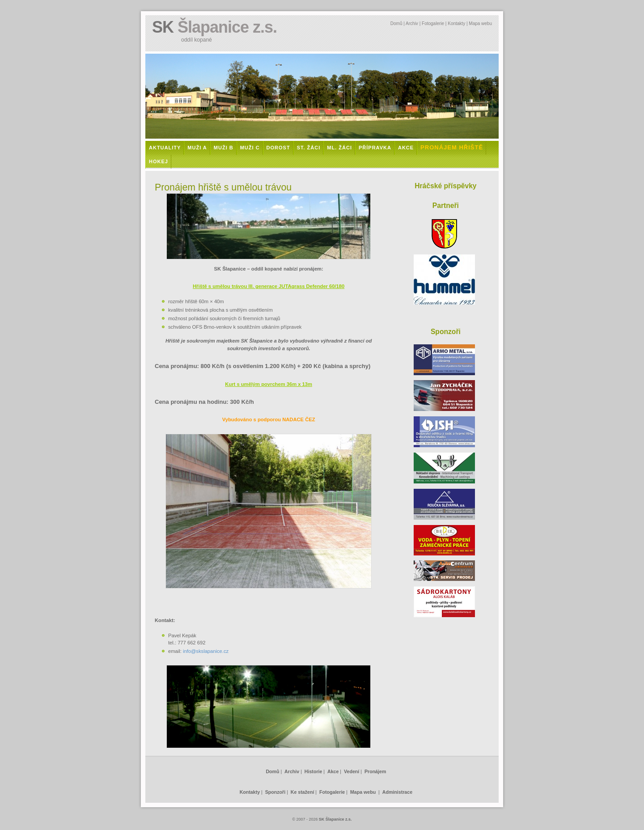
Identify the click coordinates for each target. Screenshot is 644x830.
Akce (406, 148)
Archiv (412, 23)
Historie (314, 771)
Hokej (159, 161)
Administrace (397, 792)
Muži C (250, 148)
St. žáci (309, 148)
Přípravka (375, 148)
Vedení (352, 771)
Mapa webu (480, 23)
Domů (396, 23)
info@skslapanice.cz (206, 651)
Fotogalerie (433, 23)
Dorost (278, 148)
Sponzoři (275, 792)
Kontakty (456, 23)
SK (214, 27)
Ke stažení (303, 792)
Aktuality (165, 148)
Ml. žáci (339, 148)
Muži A (197, 148)
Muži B (224, 148)
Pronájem (375, 771)
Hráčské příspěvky (445, 186)
